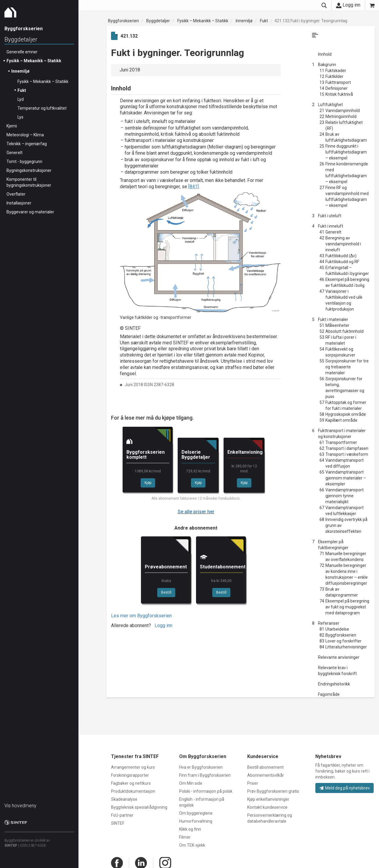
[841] (193, 187)
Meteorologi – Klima (25, 135)
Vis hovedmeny (20, 806)
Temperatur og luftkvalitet (42, 108)
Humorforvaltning (196, 821)
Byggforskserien (123, 21)
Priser (253, 783)
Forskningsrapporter (130, 775)
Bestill (166, 592)
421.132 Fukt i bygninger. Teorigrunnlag (311, 21)
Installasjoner (19, 203)
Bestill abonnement (265, 767)
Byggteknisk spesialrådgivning (139, 807)
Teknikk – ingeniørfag (27, 144)
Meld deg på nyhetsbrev (345, 788)
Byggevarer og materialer (30, 212)
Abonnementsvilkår (266, 775)
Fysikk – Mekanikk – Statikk (34, 61)
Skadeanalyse (124, 799)
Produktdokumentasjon (133, 791)
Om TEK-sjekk (192, 845)
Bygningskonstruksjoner (29, 170)
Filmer (185, 837)
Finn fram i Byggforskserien (205, 775)
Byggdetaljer (21, 39)
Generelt (15, 153)
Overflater (16, 194)
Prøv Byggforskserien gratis (273, 791)
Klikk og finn (190, 829)
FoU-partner (122, 815)
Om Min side (191, 783)
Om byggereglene (196, 813)
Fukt (22, 90)
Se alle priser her (196, 512)
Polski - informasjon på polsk (206, 791)
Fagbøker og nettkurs (131, 783)
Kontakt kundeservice (267, 807)
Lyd (21, 99)
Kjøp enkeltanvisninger (268, 799)
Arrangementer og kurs (133, 767)
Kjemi (12, 126)
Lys (20, 117)
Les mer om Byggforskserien (141, 616)
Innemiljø (20, 71)
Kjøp (148, 483)
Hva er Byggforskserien (201, 767)
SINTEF (11, 845)
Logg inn (348, 5)
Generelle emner (22, 52)
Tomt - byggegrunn (24, 162)
